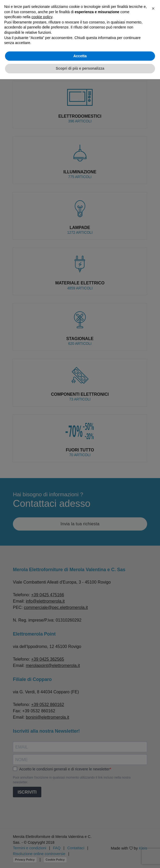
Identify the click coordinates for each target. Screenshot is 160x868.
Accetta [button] (80, 56)
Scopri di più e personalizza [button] (80, 68)
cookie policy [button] (42, 17)
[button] (153, 8)
